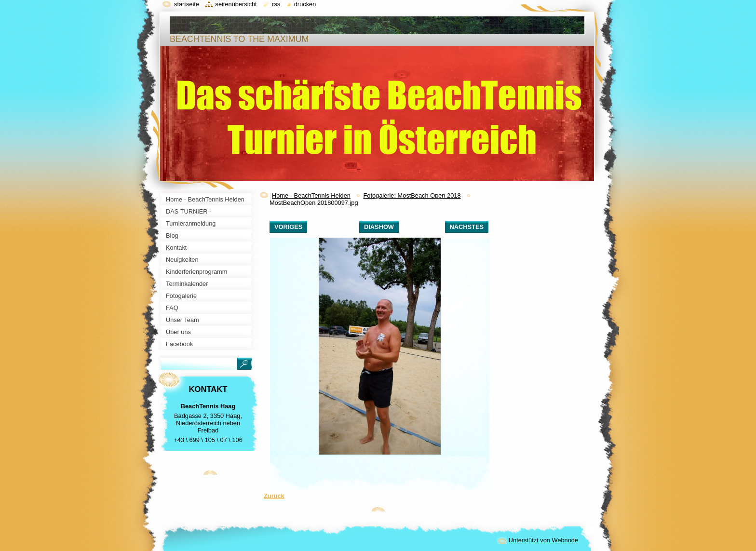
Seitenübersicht (236, 4)
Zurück (274, 496)
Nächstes (467, 227)
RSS (276, 4)
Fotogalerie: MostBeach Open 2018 (412, 195)
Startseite (187, 4)
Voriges (288, 227)
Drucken (305, 4)
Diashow (379, 227)
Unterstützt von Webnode (543, 540)
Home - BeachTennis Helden (311, 195)
